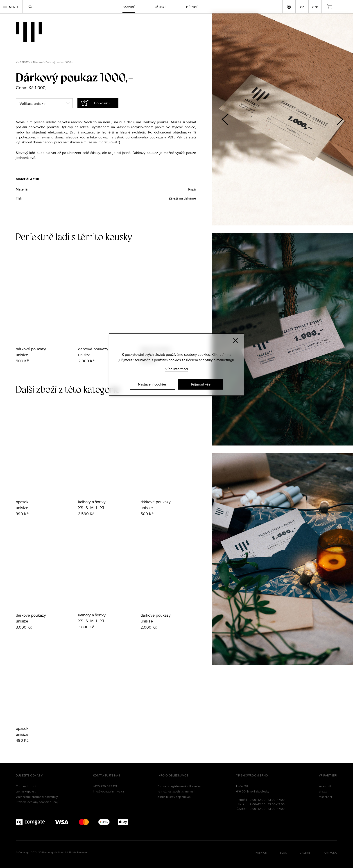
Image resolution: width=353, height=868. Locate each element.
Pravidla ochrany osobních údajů (38, 802)
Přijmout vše (201, 384)
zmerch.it (325, 786)
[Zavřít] (235, 341)
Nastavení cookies (152, 384)
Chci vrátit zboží (27, 786)
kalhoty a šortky (92, 502)
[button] (340, 119)
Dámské (38, 62)
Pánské (161, 7)
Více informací (177, 369)
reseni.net (326, 797)
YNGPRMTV (23, 62)
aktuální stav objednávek (175, 797)
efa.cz (323, 791)
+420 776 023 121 (105, 786)
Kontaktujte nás (107, 775)
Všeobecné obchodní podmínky (37, 797)
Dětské (192, 7)
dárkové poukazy (31, 349)
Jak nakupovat (26, 791)
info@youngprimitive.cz (109, 791)
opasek (22, 502)
